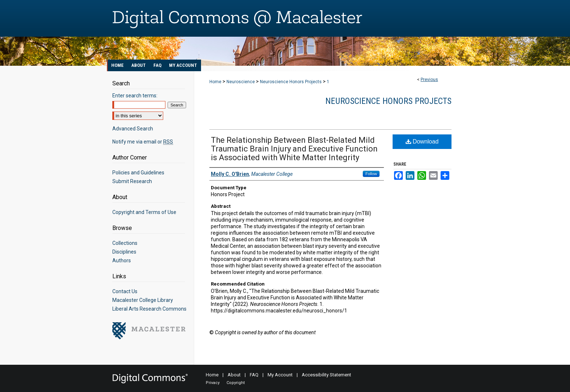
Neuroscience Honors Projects (291, 82)
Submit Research (132, 181)
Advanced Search (133, 129)
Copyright (236, 383)
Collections (125, 243)
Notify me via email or (143, 142)
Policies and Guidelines (138, 173)
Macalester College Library (143, 300)
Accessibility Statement (326, 375)
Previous (429, 80)
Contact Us (125, 291)
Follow (371, 174)
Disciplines (124, 252)
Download (422, 142)
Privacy (213, 383)
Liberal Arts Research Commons (149, 309)
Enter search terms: (135, 96)
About (234, 375)
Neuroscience (241, 82)
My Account (280, 375)
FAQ (254, 375)
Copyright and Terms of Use (144, 212)
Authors (122, 260)
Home (215, 82)
